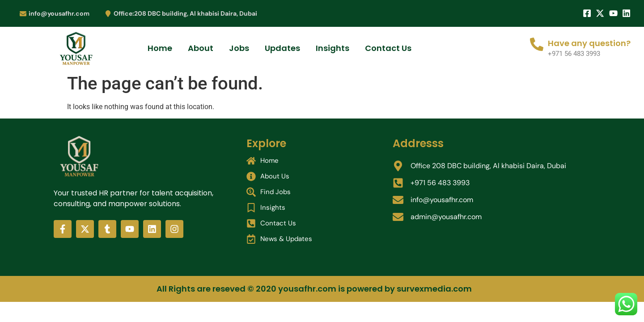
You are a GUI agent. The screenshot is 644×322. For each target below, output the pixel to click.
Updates (282, 48)
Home (160, 48)
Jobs (239, 48)
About (201, 48)
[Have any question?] (537, 44)
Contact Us (388, 48)
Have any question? (589, 43)
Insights (333, 48)
